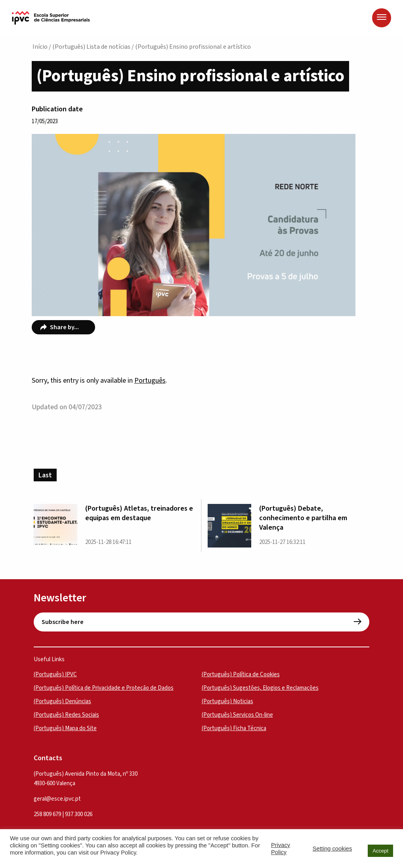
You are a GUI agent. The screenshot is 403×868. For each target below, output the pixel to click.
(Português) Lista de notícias (91, 47)
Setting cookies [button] (332, 849)
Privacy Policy (281, 849)
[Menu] (382, 18)
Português (150, 381)
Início (40, 47)
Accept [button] (380, 851)
